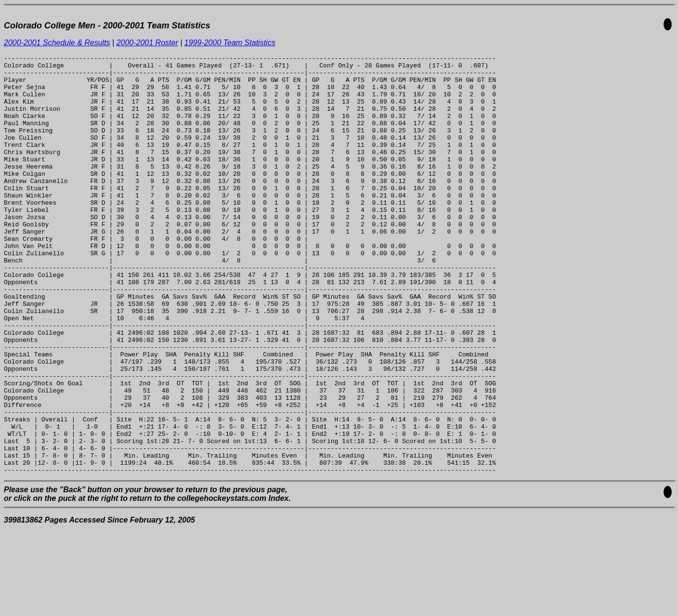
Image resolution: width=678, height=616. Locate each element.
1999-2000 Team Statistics (230, 43)
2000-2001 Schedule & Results (57, 43)
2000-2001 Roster (147, 43)
